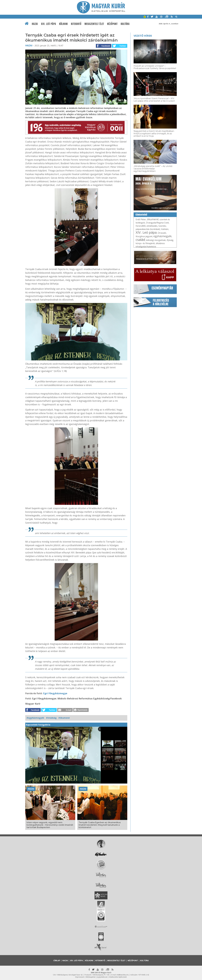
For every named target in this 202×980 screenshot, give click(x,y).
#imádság (51, 718)
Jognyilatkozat (102, 977)
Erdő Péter (141, 219)
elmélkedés (152, 226)
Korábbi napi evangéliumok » (163, 208)
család (140, 240)
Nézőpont (112, 24)
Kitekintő (76, 24)
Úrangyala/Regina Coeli (157, 223)
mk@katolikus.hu (123, 975)
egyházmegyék (163, 236)
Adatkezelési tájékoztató (118, 977)
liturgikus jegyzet (144, 236)
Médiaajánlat (91, 977)
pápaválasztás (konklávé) (148, 229)
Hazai (35, 24)
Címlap (57, 960)
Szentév (162, 226)
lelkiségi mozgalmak (156, 240)
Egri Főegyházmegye (55, 693)
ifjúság (170, 240)
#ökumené (64, 718)
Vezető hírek (143, 36)
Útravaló (162, 233)
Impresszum (80, 977)
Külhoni (64, 24)
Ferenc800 (141, 226)
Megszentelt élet (94, 24)
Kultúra (125, 24)
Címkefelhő (141, 215)
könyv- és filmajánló (145, 243)
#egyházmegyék (35, 718)
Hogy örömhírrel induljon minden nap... (152, 183)
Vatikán (165, 229)
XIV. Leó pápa (49, 24)
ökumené (153, 219)
